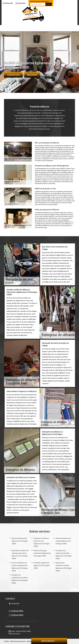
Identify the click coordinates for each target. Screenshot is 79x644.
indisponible (8, 3)
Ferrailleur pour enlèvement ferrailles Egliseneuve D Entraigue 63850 (64, 555)
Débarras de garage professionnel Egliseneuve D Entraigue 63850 (42, 553)
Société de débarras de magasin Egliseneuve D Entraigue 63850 (63, 541)
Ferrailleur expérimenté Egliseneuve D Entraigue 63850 (42, 565)
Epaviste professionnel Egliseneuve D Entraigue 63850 (20, 541)
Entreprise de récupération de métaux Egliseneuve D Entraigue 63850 (20, 579)
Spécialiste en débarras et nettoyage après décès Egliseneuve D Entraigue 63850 (20, 555)
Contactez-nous (13, 75)
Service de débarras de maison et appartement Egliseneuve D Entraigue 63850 (20, 567)
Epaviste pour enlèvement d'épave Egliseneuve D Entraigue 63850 (64, 567)
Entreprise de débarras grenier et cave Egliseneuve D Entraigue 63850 (42, 542)
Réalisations (32, 75)
